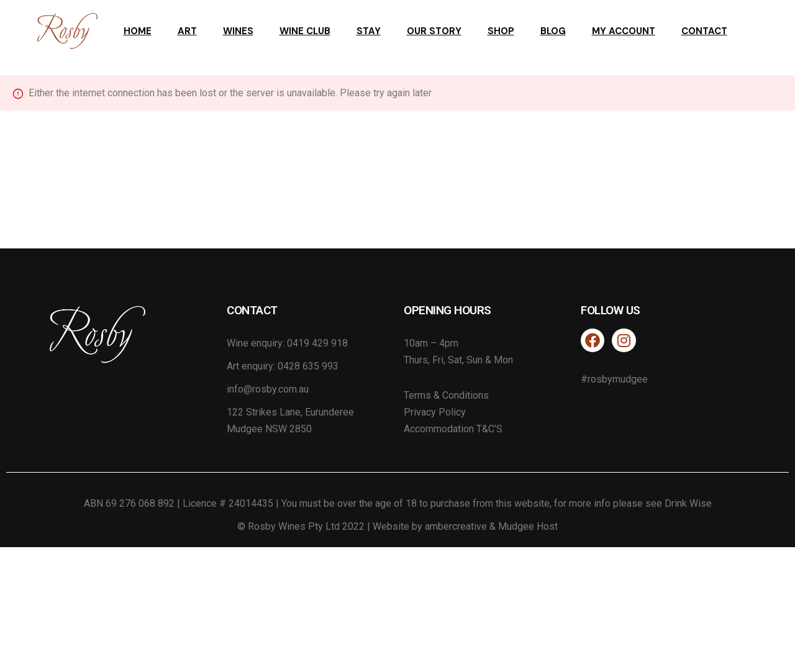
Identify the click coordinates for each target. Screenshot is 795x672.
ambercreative (456, 526)
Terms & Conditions (446, 395)
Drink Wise (688, 503)
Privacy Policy (435, 412)
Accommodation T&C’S (453, 429)
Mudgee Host (528, 526)
